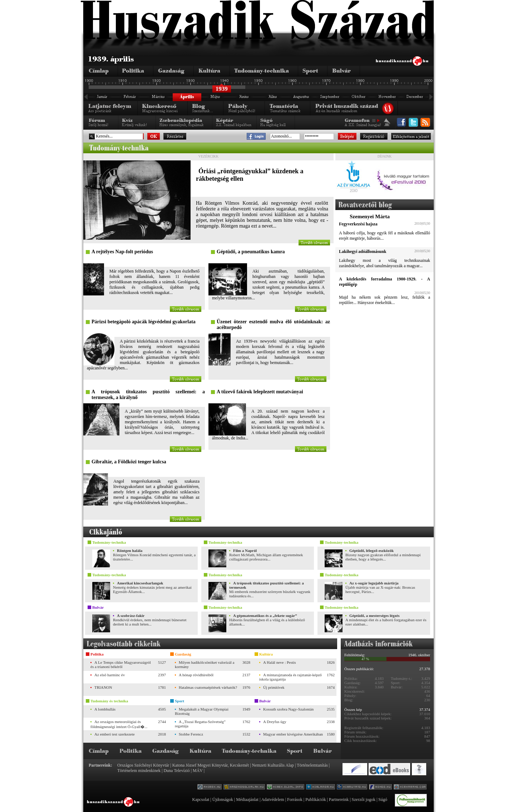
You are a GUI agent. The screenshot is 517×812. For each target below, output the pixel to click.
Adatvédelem (273, 799)
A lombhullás (105, 709)
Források (295, 799)
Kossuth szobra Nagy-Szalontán (288, 709)
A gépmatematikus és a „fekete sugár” (265, 616)
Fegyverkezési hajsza (358, 224)
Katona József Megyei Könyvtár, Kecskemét (211, 765)
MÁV (198, 771)
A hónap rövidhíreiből (196, 675)
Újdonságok (223, 799)
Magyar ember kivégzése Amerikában (293, 734)
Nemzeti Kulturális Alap (273, 765)
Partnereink (339, 799)
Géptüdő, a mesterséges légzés (375, 616)
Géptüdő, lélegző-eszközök (371, 551)
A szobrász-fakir (131, 616)
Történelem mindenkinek (139, 771)
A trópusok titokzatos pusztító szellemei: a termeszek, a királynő (148, 395)
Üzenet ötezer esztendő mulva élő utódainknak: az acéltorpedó (273, 325)
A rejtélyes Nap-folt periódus (122, 252)
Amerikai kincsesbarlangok (140, 583)
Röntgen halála (130, 551)
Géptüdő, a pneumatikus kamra (251, 252)
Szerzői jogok (364, 799)
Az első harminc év (110, 675)
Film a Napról (245, 551)
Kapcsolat (201, 799)
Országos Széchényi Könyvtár (143, 765)
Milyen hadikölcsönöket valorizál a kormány (205, 664)
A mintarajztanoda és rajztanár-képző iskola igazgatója (290, 677)
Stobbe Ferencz (191, 734)
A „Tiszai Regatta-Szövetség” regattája (200, 724)
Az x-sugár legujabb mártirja (374, 583)
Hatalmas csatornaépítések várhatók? (208, 687)
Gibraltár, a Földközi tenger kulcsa (129, 462)
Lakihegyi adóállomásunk (363, 251)
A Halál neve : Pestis (280, 662)
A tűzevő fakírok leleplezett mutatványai (260, 392)
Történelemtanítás (312, 765)
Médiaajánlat (247, 799)
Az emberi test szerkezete (115, 734)
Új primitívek (274, 687)
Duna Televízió (176, 771)
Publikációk (316, 799)
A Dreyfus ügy (275, 722)
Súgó (383, 799)
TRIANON (103, 687)
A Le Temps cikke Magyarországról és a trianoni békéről (121, 664)
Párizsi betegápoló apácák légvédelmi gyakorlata (144, 322)
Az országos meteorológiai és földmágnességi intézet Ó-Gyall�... (119, 724)
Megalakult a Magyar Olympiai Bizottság (202, 711)
